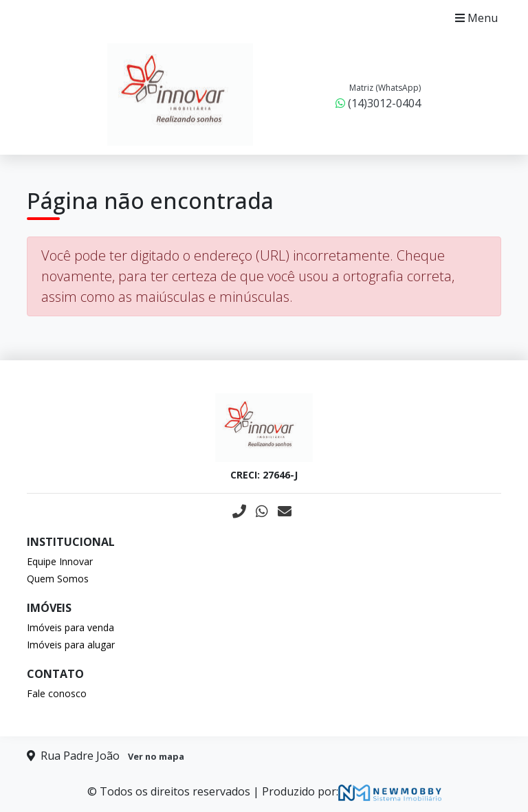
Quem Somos (58, 579)
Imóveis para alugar (71, 645)
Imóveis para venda (70, 627)
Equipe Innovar (60, 561)
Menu (476, 18)
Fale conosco (57, 693)
